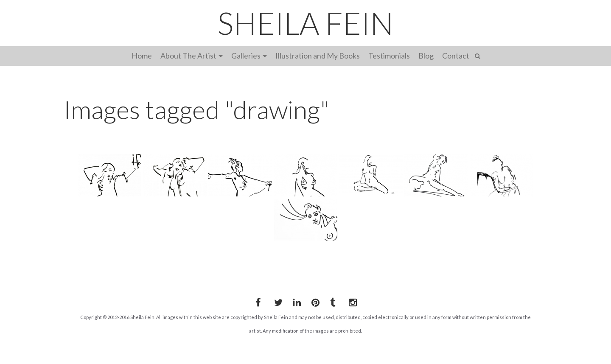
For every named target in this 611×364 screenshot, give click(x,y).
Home (142, 56)
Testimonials (389, 56)
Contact (456, 56)
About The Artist (188, 56)
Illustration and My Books (318, 56)
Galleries (246, 56)
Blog (426, 56)
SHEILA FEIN (305, 23)
